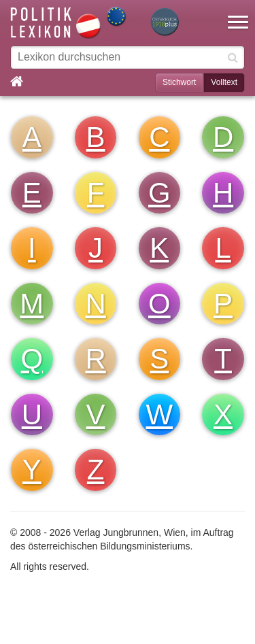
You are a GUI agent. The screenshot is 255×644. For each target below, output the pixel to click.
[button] (238, 14)
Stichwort (179, 82)
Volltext (224, 82)
